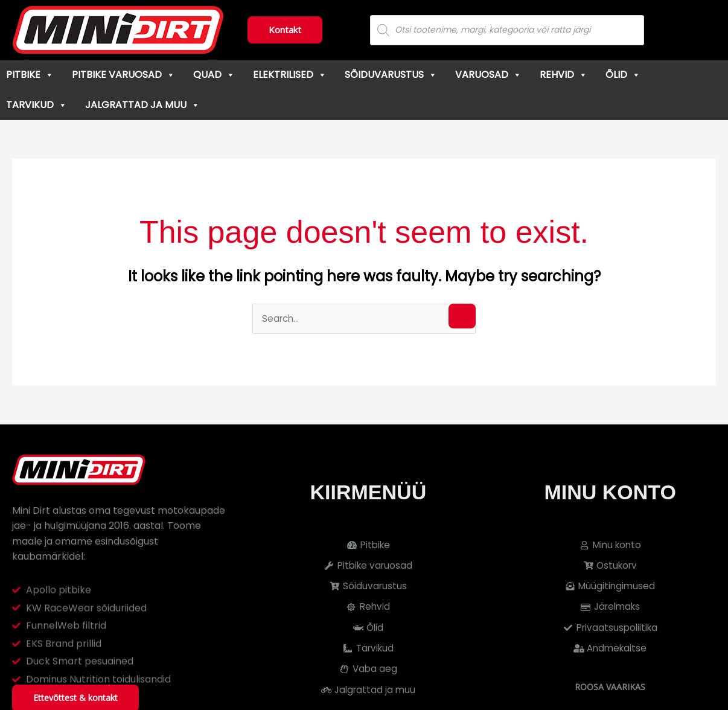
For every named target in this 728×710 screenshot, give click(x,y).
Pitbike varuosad (123, 75)
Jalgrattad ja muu (142, 105)
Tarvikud (37, 105)
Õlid (623, 75)
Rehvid (564, 75)
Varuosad (488, 75)
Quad (214, 75)
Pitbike (30, 75)
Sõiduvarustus (391, 75)
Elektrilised (290, 75)
